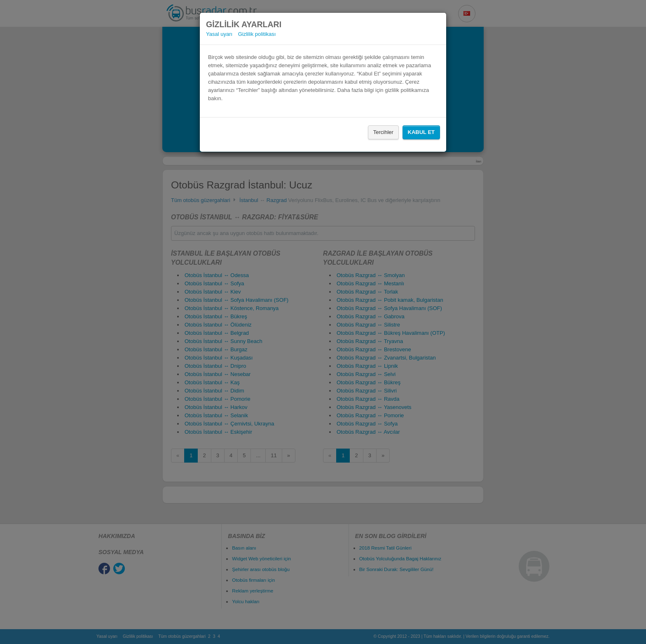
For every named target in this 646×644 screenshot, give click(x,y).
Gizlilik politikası (257, 34)
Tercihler (383, 132)
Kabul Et (421, 132)
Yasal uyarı (219, 34)
